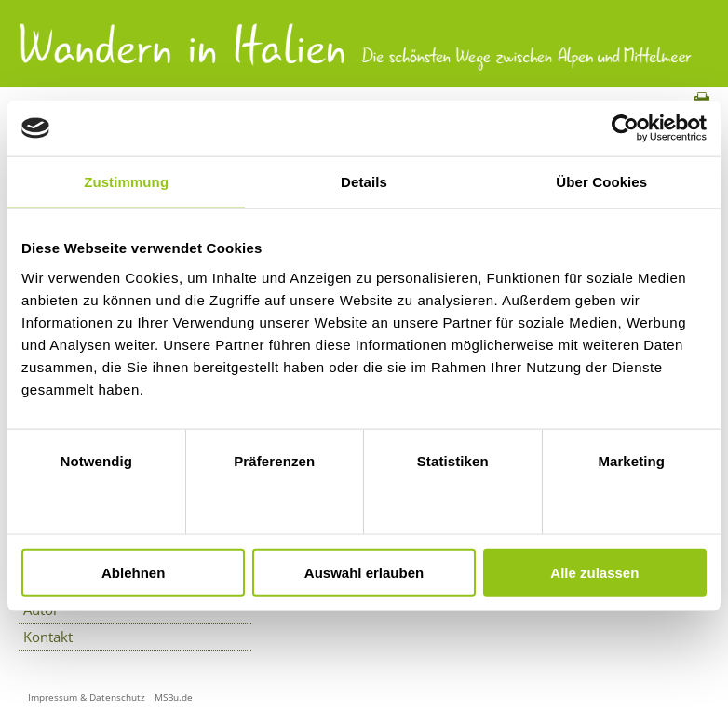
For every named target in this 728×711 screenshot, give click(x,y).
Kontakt (48, 637)
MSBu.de (174, 697)
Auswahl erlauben (364, 572)
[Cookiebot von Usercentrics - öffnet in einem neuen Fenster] (625, 128)
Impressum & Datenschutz (87, 697)
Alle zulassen (594, 572)
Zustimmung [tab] (126, 182)
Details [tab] (364, 182)
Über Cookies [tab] (601, 182)
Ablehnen (133, 572)
